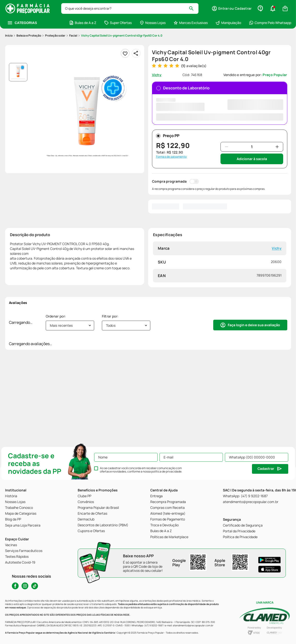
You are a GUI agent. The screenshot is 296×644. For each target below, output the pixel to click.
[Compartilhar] (136, 53)
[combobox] (130, 8)
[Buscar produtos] (194, 8)
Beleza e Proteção (29, 35)
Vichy (277, 248)
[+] (277, 147)
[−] (227, 147)
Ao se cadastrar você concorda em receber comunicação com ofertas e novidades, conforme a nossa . (141, 470)
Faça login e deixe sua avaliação (254, 325)
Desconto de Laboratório (220, 103)
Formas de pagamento (171, 157)
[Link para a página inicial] (9, 36)
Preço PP (168, 136)
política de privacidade (166, 471)
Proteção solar (55, 35)
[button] (231, 8)
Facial (73, 35)
